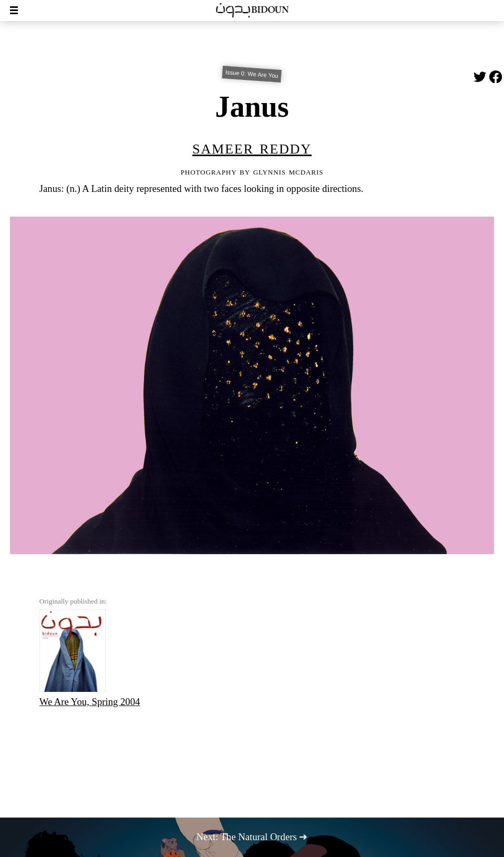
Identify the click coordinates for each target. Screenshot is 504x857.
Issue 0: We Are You (252, 74)
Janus (252, 107)
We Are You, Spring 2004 (90, 658)
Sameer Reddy (252, 147)
